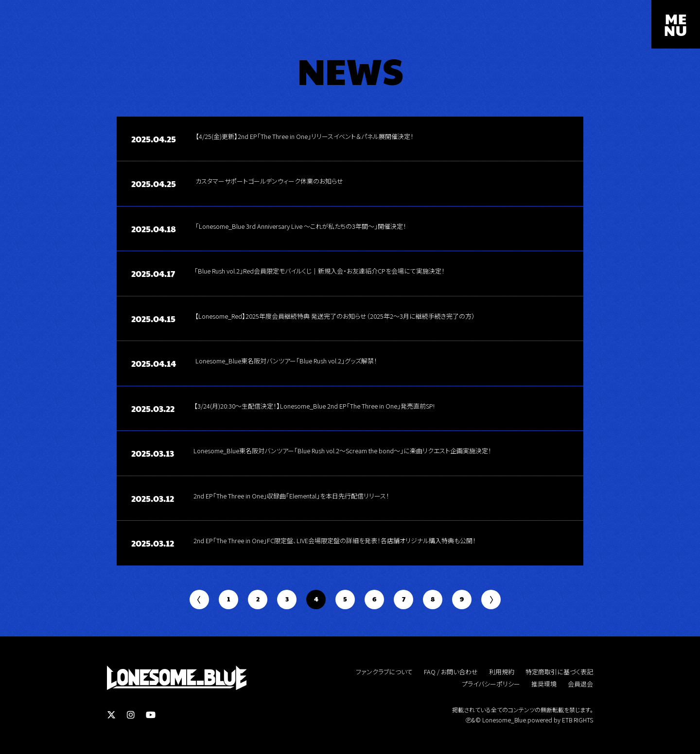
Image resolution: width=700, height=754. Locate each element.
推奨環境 (544, 684)
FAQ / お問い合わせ (451, 672)
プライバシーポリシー (491, 684)
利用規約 (502, 672)
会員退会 (580, 684)
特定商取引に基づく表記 (559, 672)
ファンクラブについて (384, 672)
